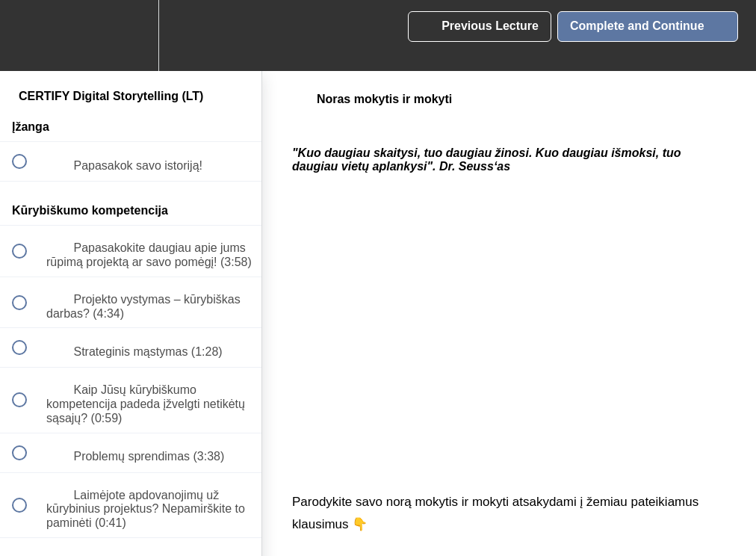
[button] (28, 35)
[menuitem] (131, 35)
